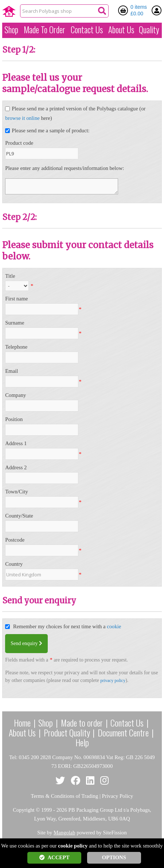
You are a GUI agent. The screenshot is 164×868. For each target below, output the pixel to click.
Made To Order (44, 30)
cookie (114, 626)
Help (82, 742)
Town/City (17, 492)
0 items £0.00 (139, 10)
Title (10, 276)
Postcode (15, 540)
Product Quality (67, 732)
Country (14, 564)
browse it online (22, 118)
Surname (15, 323)
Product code (19, 143)
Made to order (82, 723)
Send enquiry (26, 643)
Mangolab (64, 833)
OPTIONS (114, 857)
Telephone (16, 347)
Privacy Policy (118, 796)
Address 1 (16, 443)
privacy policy (113, 681)
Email (11, 371)
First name (16, 299)
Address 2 (16, 467)
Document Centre (123, 732)
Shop (11, 30)
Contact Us (87, 30)
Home (22, 723)
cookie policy (73, 846)
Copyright (24, 810)
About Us (121, 30)
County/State (19, 516)
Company (15, 395)
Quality (149, 30)
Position (14, 419)
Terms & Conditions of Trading (65, 796)
